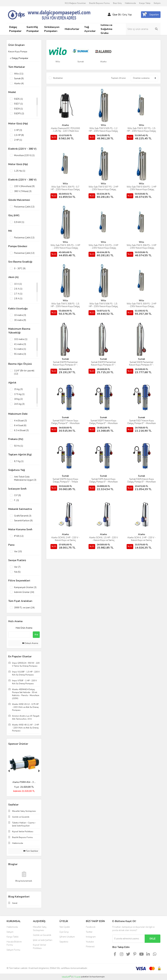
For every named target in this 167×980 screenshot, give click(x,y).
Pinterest (90, 947)
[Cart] (151, 15)
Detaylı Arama (30, 643)
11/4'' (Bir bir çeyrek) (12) (24, 372)
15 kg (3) (18, 389)
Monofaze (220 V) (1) (24, 155)
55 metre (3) (20, 354)
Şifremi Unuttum (67, 937)
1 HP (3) (18, 130)
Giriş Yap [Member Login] (127, 15)
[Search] (143, 29)
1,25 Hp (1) (20, 171)
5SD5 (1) (18, 99)
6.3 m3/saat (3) (21, 430)
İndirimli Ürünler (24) (24, 592)
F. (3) (16, 500)
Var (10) (18, 552)
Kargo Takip (145, 3)
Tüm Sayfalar (31, 851)
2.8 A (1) (18, 299)
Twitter (89, 932)
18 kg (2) (18, 399)
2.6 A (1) (18, 289)
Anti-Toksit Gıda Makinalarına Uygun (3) (25, 478)
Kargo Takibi (13, 937)
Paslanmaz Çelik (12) (24, 207)
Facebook (91, 927)
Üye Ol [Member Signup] (117, 15)
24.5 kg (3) (19, 404)
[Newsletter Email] (129, 939)
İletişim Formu (13, 950)
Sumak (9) (19, 79)
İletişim (157, 3)
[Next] (39, 771)
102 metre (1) (21, 339)
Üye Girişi (64, 932)
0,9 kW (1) (19, 222)
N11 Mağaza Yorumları (75, 3)
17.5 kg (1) (19, 394)
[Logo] (54, 14)
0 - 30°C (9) (20, 269)
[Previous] (9, 771)
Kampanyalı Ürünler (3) (25, 587)
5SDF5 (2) (19, 114)
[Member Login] (109, 15)
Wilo (103, 125)
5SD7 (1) (18, 104)
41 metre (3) (20, 344)
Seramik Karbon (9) (23, 521)
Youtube (90, 942)
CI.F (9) (17, 495)
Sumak (65, 359)
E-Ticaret (76, 977)
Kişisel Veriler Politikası (40, 947)
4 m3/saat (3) (20, 421)
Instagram (91, 937)
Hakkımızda (130, 3)
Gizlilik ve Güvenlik (42, 935)
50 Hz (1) (19, 446)
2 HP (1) (18, 140)
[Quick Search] (19, 635)
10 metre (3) (20, 315)
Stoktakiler (58, 78)
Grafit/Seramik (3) (23, 516)
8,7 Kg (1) (19, 461)
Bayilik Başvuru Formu (99, 3)
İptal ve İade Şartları (43, 940)
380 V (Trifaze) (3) (23, 191)
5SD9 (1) (18, 109)
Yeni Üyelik (65, 927)
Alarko (65, 125)
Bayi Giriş (117, 3)
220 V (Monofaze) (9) (24, 186)
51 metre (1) (20, 349)
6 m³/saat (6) (20, 425)
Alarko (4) (19, 84)
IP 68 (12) (19, 536)
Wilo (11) (19, 74)
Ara (36, 635)
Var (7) (17, 567)
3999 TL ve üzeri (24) (24, 608)
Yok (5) (17, 572)
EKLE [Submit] (153, 939)
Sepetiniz (64, 942)
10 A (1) (18, 284)
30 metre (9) (20, 320)
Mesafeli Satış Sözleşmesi (40, 929)
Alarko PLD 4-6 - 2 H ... (24, 782)
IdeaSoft (66, 977)
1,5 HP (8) (19, 135)
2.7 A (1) (18, 294)
